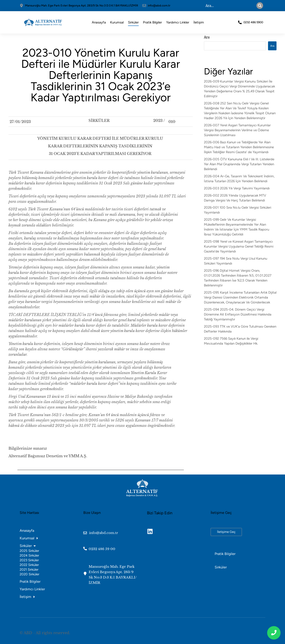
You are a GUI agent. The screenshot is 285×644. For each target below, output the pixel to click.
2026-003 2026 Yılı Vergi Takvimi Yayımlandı (237, 188)
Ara (207, 37)
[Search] (260, 6)
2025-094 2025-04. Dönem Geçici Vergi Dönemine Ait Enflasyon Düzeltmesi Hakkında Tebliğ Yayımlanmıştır (238, 314)
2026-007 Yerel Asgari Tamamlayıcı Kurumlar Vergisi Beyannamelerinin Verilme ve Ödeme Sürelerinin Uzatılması (237, 130)
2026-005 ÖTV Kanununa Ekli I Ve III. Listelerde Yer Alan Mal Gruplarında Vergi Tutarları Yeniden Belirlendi (239, 164)
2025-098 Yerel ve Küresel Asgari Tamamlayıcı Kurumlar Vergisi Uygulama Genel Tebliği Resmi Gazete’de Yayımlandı (239, 246)
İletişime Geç (226, 532)
